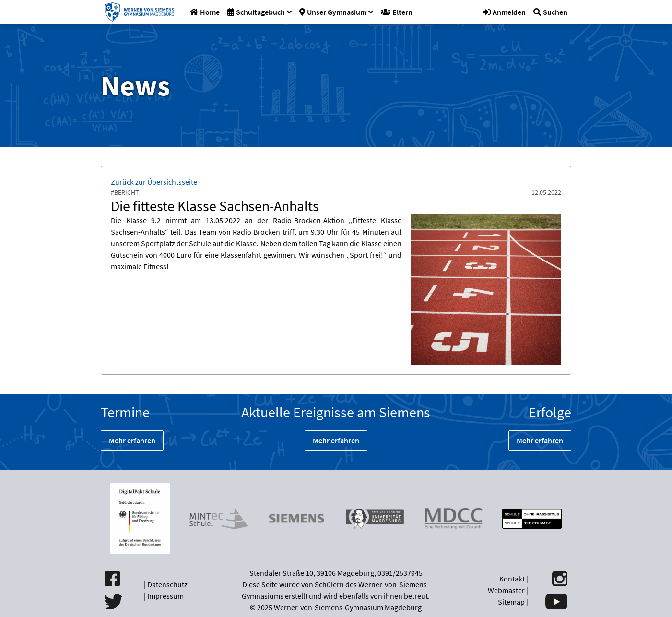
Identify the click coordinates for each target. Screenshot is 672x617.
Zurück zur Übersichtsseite (154, 182)
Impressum (165, 596)
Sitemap (511, 602)
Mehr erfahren (132, 440)
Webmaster (506, 590)
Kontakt (512, 579)
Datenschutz (167, 584)
